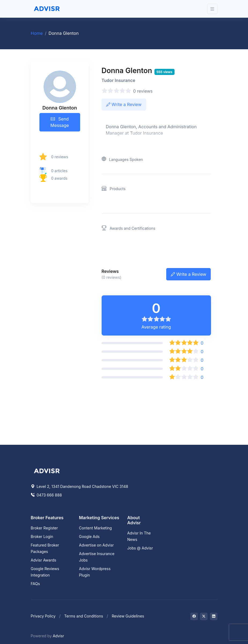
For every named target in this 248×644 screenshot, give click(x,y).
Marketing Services (99, 518)
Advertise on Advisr (97, 545)
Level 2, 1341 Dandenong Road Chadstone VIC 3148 (79, 486)
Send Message (60, 122)
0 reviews (60, 157)
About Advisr (134, 520)
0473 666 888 (46, 495)
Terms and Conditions (84, 616)
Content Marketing (96, 528)
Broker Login (42, 536)
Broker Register (45, 528)
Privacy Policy (43, 616)
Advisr (58, 636)
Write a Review (124, 104)
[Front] (47, 9)
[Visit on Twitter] (204, 616)
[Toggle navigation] (212, 9)
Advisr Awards (44, 560)
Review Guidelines (128, 616)
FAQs (35, 584)
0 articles (59, 171)
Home (37, 33)
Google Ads (89, 536)
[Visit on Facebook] (194, 616)
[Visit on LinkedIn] (214, 616)
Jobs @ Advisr (140, 548)
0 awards (59, 178)
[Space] (47, 470)
